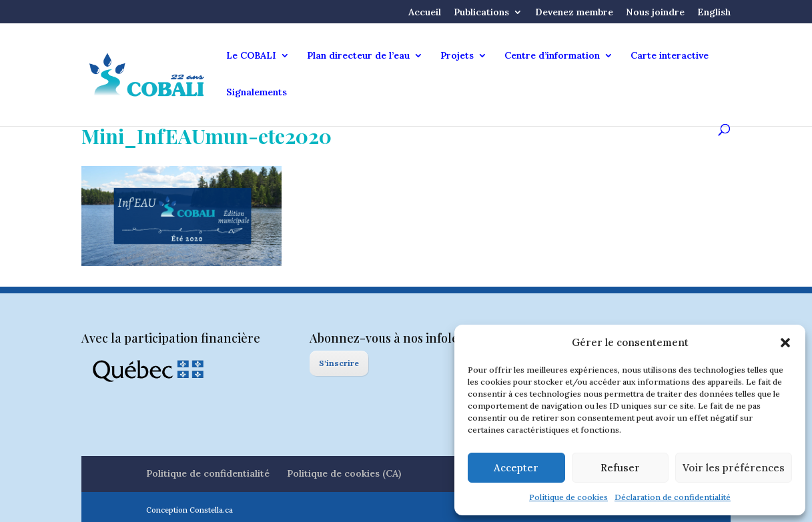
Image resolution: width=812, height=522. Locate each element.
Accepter (516, 468)
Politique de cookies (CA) (344, 473)
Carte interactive (670, 56)
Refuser (620, 468)
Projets (457, 56)
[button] (785, 343)
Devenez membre (574, 13)
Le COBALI (251, 56)
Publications (481, 13)
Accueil (425, 13)
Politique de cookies (568, 497)
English (714, 13)
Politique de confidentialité (208, 473)
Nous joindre (655, 13)
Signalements (257, 93)
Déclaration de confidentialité (673, 497)
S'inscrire (339, 363)
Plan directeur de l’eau (358, 56)
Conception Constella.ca (189, 510)
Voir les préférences (734, 468)
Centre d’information (552, 56)
